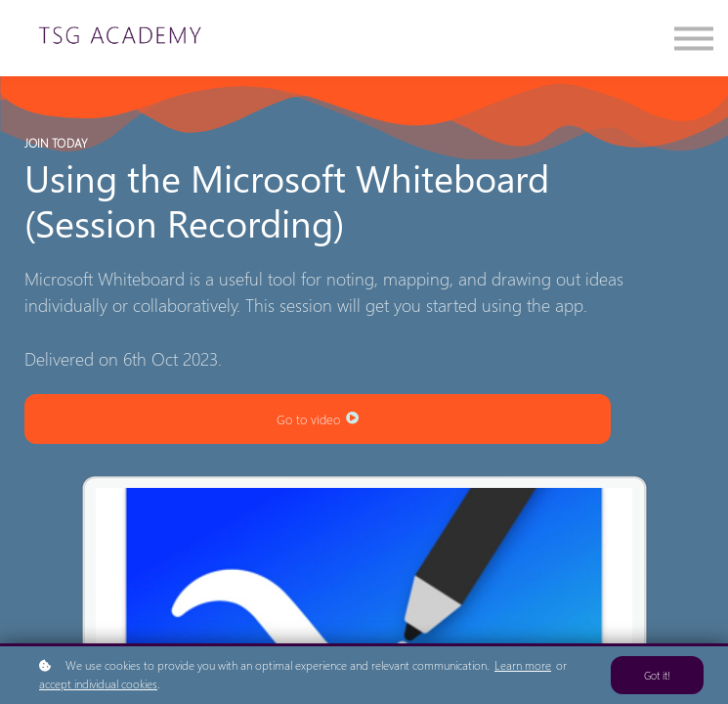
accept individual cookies (98, 684)
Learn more (523, 665)
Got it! (657, 675)
